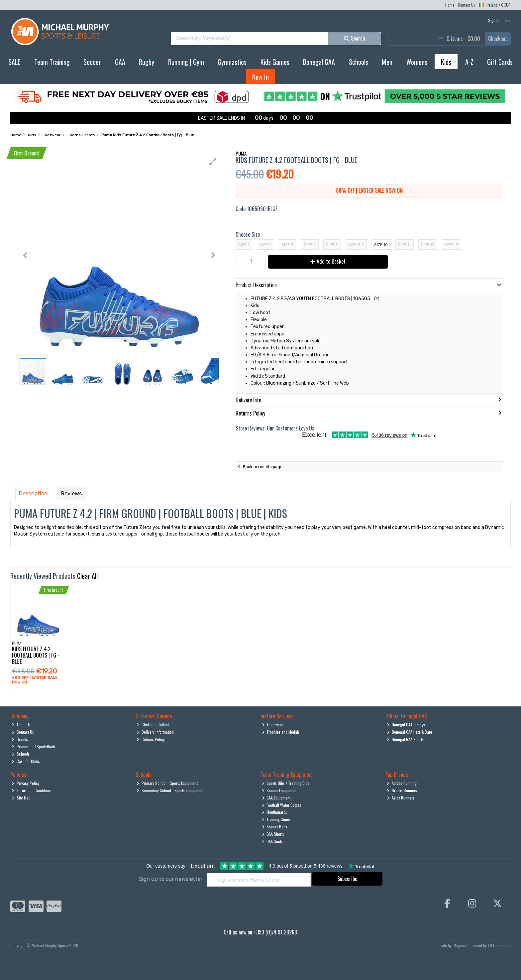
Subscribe (347, 879)
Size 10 (381, 245)
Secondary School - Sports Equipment (169, 790)
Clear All (87, 576)
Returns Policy (151, 739)
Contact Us (467, 5)
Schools (359, 62)
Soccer (92, 62)
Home (450, 5)
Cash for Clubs (26, 761)
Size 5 (332, 245)
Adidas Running (402, 783)
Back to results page (263, 467)
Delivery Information (155, 732)
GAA (120, 62)
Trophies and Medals (281, 732)
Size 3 (287, 245)
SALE (14, 62)
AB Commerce (499, 945)
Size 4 (310, 245)
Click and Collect (153, 725)
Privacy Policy (26, 783)
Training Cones (276, 819)
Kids (446, 62)
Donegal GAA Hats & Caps (410, 732)
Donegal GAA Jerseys (406, 725)
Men (387, 62)
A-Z (469, 62)
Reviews (71, 493)
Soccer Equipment (279, 790)
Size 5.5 (356, 245)
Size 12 (428, 245)
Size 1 (244, 245)
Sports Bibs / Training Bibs (286, 783)
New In (260, 77)
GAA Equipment (276, 798)
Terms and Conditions (32, 790)
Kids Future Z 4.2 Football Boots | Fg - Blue (36, 655)
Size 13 (451, 245)
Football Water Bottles (282, 805)
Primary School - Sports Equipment (167, 783)
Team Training (52, 62)
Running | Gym (186, 62)
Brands (20, 739)
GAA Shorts (273, 834)
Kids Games (275, 62)
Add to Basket (328, 261)
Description (33, 493)
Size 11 (404, 245)
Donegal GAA (319, 62)
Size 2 (265, 245)
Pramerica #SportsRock (33, 746)
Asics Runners (401, 798)
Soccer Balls (275, 827)
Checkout (498, 39)
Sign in (494, 20)
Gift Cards (500, 62)
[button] (213, 162)
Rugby (147, 62)
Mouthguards (275, 812)
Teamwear (273, 725)
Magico (459, 945)
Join (508, 20)
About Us (21, 725)
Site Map (21, 798)
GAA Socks (273, 841)
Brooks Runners (402, 790)
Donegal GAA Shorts (405, 739)
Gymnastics (232, 62)
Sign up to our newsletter (170, 879)
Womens (417, 62)
